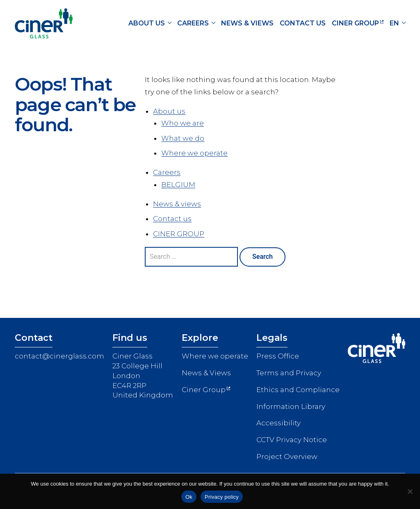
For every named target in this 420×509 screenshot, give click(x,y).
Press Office (278, 356)
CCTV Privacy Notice (292, 440)
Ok (189, 497)
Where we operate (194, 153)
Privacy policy (222, 497)
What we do (183, 138)
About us (147, 23)
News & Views (206, 373)
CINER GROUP (355, 23)
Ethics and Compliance (298, 390)
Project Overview (287, 457)
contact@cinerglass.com (59, 356)
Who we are (183, 123)
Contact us (303, 23)
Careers (193, 23)
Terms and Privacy (289, 373)
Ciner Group (204, 390)
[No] (410, 491)
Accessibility (278, 423)
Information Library (291, 406)
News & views (247, 23)
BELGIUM (178, 185)
